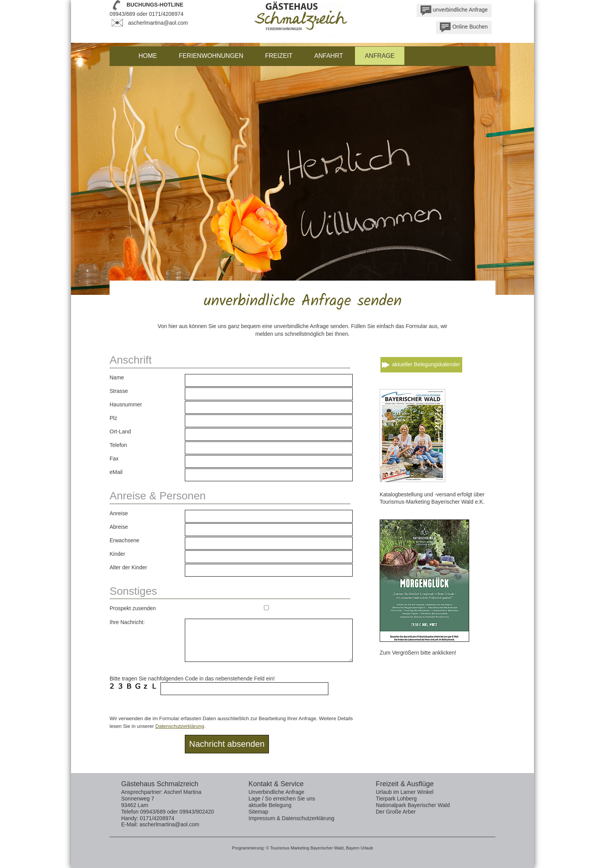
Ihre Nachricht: (127, 622)
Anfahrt (329, 56)
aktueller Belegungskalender (426, 364)
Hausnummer (126, 404)
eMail (116, 472)
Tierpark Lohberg (396, 799)
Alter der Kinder (128, 567)
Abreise (119, 527)
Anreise (119, 513)
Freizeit (279, 56)
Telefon (118, 445)
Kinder (117, 554)
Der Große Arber (396, 812)
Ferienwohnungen (211, 56)
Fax (114, 459)
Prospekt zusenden (133, 608)
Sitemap (258, 812)
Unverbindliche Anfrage (276, 792)
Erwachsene (124, 540)
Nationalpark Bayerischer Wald (413, 805)
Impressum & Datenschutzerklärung (292, 818)
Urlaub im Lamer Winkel (405, 792)
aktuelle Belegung (270, 805)
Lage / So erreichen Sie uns (282, 799)
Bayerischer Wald (327, 848)
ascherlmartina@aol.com (158, 23)
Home (148, 56)
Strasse (119, 391)
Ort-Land (120, 431)
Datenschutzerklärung (180, 726)
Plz (113, 418)
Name (117, 377)
